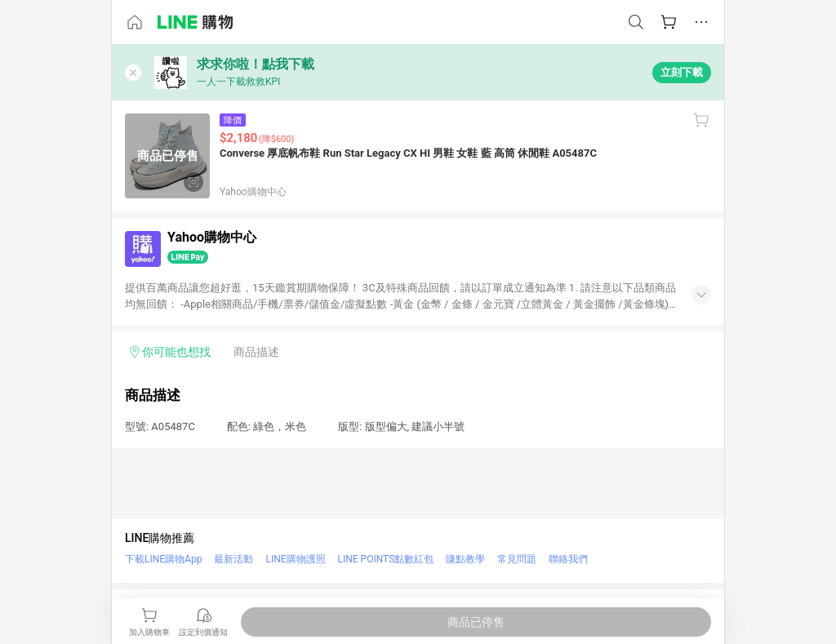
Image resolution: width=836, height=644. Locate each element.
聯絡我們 (568, 559)
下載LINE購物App (163, 559)
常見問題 (517, 559)
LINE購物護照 (295, 559)
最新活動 (233, 559)
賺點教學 (465, 559)
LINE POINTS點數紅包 (386, 559)
